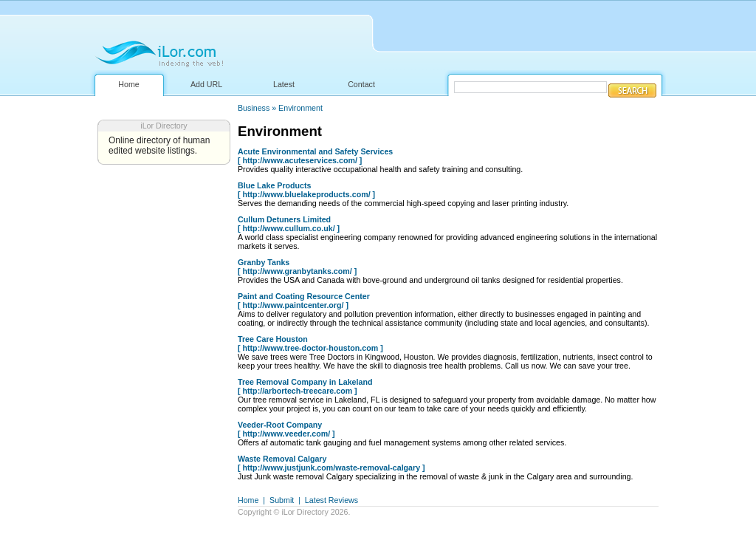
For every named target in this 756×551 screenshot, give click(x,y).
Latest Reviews (331, 500)
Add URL (206, 84)
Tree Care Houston (273, 339)
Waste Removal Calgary (282, 459)
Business (254, 108)
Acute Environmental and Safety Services (315, 151)
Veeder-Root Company (280, 425)
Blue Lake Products (275, 185)
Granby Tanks (264, 262)
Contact (361, 84)
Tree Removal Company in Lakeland (305, 382)
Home (128, 84)
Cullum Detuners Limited (284, 219)
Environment (300, 108)
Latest (284, 84)
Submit (282, 500)
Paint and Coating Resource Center (304, 296)
